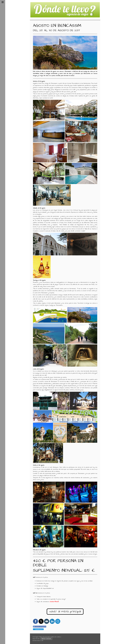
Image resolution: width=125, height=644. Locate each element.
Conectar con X (38, 629)
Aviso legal (35, 637)
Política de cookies (56, 637)
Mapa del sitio (36, 639)
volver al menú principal (65, 612)
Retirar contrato (46, 639)
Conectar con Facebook (40, 627)
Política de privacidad (44, 637)
